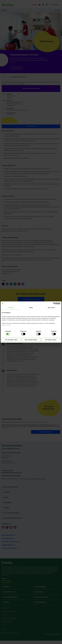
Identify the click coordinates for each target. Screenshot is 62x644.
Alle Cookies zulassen (51, 340)
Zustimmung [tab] (11, 308)
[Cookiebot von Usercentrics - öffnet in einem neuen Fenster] (54, 303)
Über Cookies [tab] (51, 308)
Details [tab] (31, 308)
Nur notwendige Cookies (11, 340)
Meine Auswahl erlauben (31, 340)
